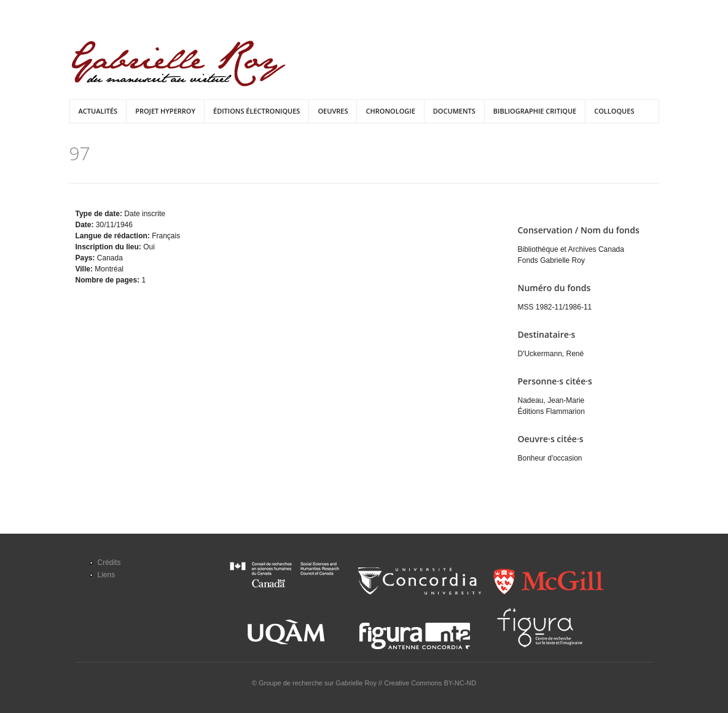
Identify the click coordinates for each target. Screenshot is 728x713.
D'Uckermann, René (551, 354)
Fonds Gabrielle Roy (551, 260)
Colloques (614, 111)
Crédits (109, 563)
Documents (454, 111)
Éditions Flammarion (551, 411)
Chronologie (390, 111)
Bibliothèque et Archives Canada (571, 249)
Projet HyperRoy (165, 111)
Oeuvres (333, 111)
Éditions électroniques (256, 111)
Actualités (98, 111)
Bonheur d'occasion (550, 458)
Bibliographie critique (535, 111)
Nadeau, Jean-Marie (551, 400)
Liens (107, 575)
